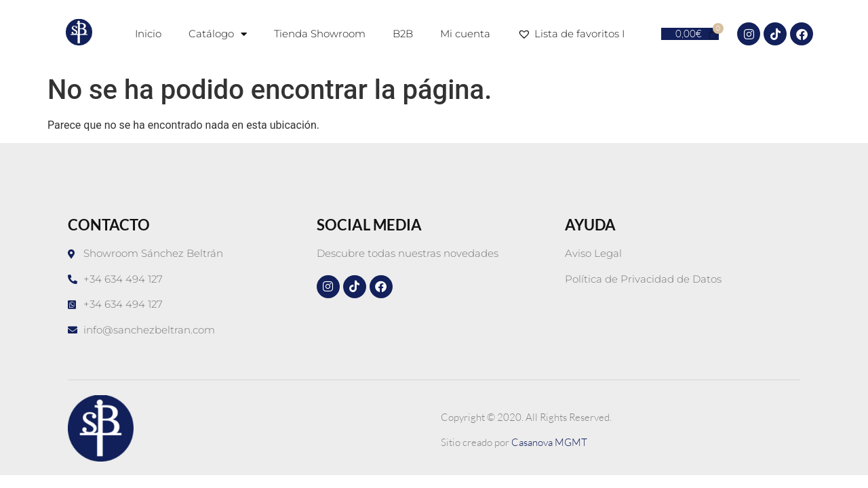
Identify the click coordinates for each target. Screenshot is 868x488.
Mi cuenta (465, 34)
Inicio (148, 34)
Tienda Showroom (320, 34)
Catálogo (218, 34)
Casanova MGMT (549, 442)
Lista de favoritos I (574, 34)
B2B (403, 34)
